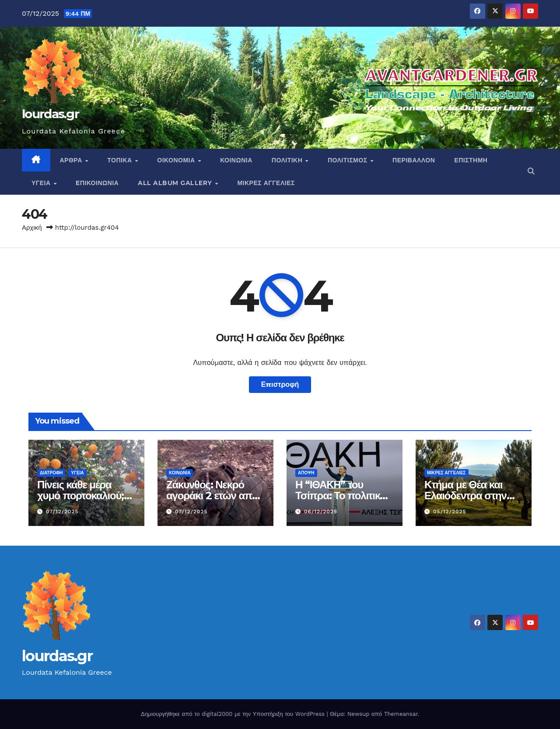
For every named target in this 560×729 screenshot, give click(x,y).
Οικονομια (177, 160)
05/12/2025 (450, 512)
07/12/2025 (62, 512)
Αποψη (306, 473)
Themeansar (401, 714)
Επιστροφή (280, 384)
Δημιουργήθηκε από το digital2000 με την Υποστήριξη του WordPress (234, 714)
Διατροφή (51, 473)
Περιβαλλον (414, 160)
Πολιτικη (288, 160)
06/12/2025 (321, 512)
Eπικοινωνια (97, 183)
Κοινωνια (236, 160)
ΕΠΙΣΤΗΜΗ (471, 160)
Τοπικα (121, 160)
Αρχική (32, 228)
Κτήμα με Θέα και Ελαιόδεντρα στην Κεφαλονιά (465, 496)
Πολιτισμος (348, 160)
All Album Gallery (176, 183)
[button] (531, 171)
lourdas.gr (50, 114)
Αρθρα (72, 160)
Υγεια (42, 183)
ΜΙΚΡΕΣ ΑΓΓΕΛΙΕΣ (266, 183)
